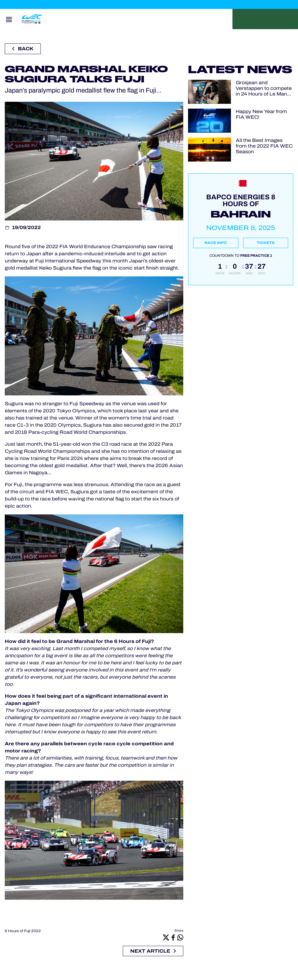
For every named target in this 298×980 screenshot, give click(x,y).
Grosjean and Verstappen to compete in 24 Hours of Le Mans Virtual (264, 89)
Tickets (266, 243)
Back (23, 49)
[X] (166, 937)
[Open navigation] (9, 19)
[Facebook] (173, 937)
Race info (216, 243)
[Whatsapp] (180, 937)
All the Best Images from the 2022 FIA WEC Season (264, 146)
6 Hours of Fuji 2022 (23, 931)
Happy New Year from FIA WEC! (261, 114)
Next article (153, 951)
